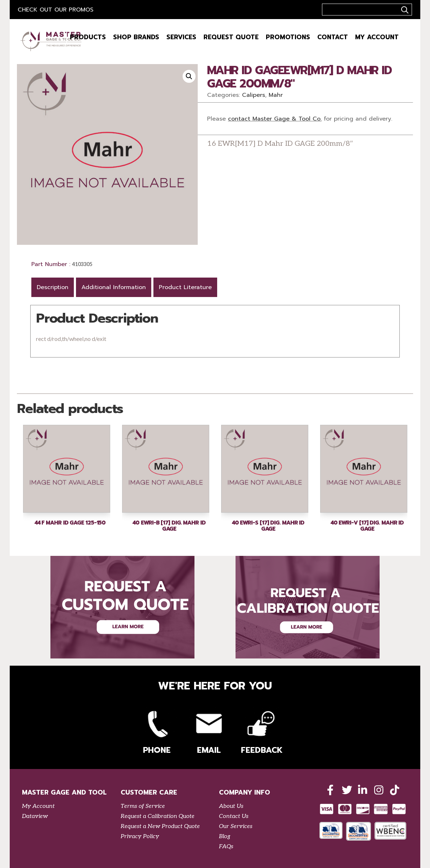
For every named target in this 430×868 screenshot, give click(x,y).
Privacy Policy (140, 836)
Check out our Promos (55, 10)
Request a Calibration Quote (158, 816)
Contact (333, 37)
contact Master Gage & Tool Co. (275, 119)
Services (181, 37)
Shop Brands (136, 37)
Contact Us (234, 816)
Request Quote (231, 37)
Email (209, 731)
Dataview (35, 816)
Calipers (254, 95)
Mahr (276, 95)
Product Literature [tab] (185, 287)
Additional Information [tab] (114, 287)
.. (404, 10)
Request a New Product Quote (160, 826)
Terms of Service (143, 806)
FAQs (226, 847)
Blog (225, 836)
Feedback (261, 731)
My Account (377, 37)
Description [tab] (53, 287)
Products (88, 37)
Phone (157, 731)
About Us (231, 806)
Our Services (236, 826)
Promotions (288, 37)
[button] (189, 76)
